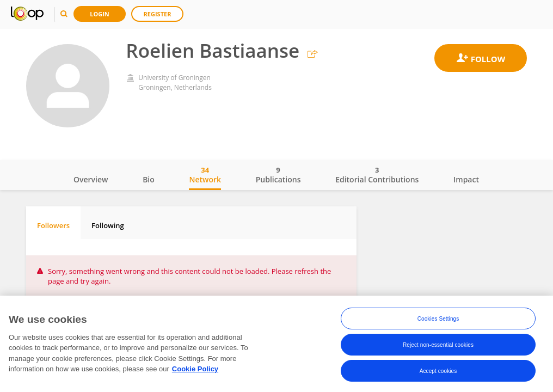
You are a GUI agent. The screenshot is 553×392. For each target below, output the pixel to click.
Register (158, 14)
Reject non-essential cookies (438, 345)
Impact (466, 179)
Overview (91, 179)
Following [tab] (108, 225)
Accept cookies (438, 371)
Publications (278, 175)
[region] (276, 344)
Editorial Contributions (377, 175)
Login (100, 14)
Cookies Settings (438, 319)
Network (205, 175)
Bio (149, 179)
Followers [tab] (53, 225)
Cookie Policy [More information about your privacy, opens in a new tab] (195, 369)
